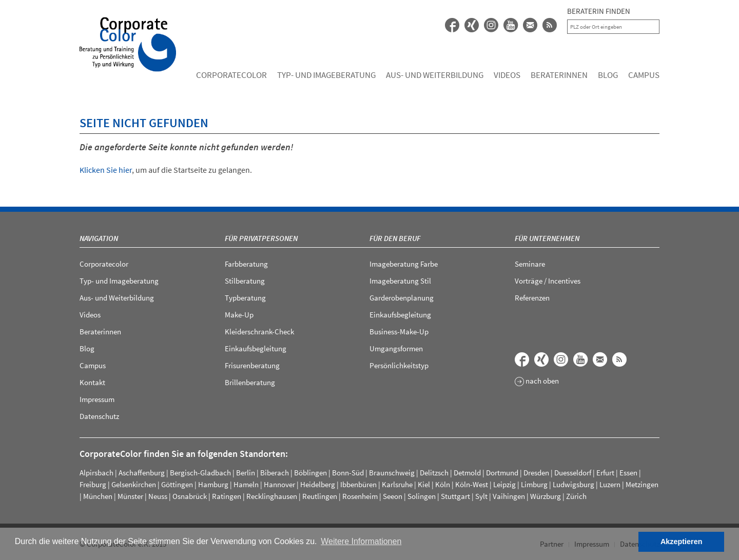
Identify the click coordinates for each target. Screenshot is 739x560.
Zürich (576, 496)
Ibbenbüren (358, 484)
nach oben (537, 382)
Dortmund (502, 473)
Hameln (246, 484)
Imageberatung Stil (400, 281)
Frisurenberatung (252, 365)
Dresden (536, 473)
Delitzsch (434, 473)
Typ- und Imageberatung (326, 75)
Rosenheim (360, 496)
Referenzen (532, 298)
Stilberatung (245, 281)
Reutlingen (320, 496)
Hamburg (213, 484)
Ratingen (227, 496)
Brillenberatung (250, 382)
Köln (443, 484)
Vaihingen (509, 496)
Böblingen (310, 473)
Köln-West (472, 484)
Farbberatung (246, 264)
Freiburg (93, 484)
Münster (130, 496)
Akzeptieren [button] (682, 542)
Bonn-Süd (348, 473)
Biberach (275, 473)
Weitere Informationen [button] (361, 541)
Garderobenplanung (402, 298)
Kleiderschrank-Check (259, 332)
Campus (644, 75)
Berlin (246, 473)
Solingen (422, 496)
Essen (628, 473)
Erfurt (605, 473)
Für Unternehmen (547, 238)
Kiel (424, 484)
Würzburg (546, 496)
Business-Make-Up (399, 332)
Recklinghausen (272, 496)
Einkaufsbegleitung (256, 348)
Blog (608, 75)
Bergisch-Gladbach (200, 473)
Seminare (530, 264)
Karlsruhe (397, 484)
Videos (507, 75)
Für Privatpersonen (261, 238)
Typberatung (245, 298)
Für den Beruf (395, 238)
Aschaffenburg (142, 473)
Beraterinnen (559, 75)
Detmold (467, 473)
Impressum (97, 399)
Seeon (393, 496)
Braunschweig (392, 473)
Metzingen (642, 484)
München (98, 496)
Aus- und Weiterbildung (435, 75)
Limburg (534, 484)
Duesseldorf (573, 473)
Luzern (610, 484)
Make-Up (239, 315)
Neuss (158, 496)
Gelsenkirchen (134, 484)
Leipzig (504, 484)
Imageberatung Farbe (404, 264)
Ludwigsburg (573, 484)
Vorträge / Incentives (548, 281)
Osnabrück (190, 496)
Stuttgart (455, 496)
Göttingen (177, 484)
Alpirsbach (96, 473)
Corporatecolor (231, 75)
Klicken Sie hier (106, 170)
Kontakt (92, 382)
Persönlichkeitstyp (399, 365)
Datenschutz (99, 416)
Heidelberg (318, 484)
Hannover (279, 484)
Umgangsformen (396, 348)
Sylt (481, 496)
